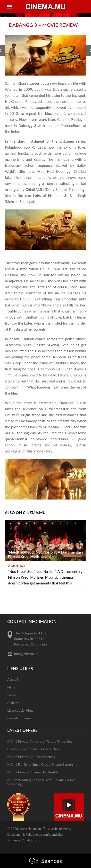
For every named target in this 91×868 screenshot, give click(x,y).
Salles (12, 695)
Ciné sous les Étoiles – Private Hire (33, 749)
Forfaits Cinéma (19, 718)
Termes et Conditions (22, 840)
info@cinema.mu (27, 654)
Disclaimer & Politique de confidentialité (35, 834)
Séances (52, 861)
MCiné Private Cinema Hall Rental (32, 772)
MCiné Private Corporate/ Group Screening (40, 741)
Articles (13, 703)
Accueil (13, 679)
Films (11, 687)
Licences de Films (20, 710)
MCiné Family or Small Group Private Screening (42, 764)
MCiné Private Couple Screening (31, 757)
